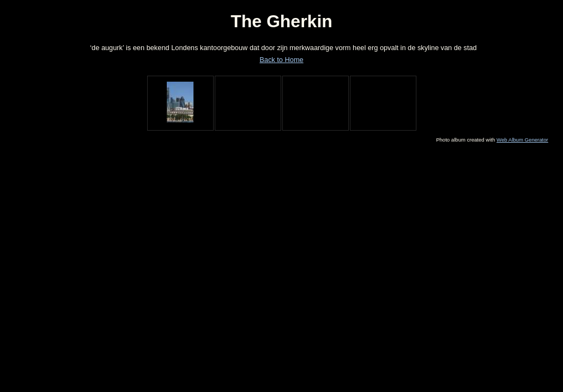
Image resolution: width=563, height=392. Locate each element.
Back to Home (281, 60)
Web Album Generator (522, 140)
